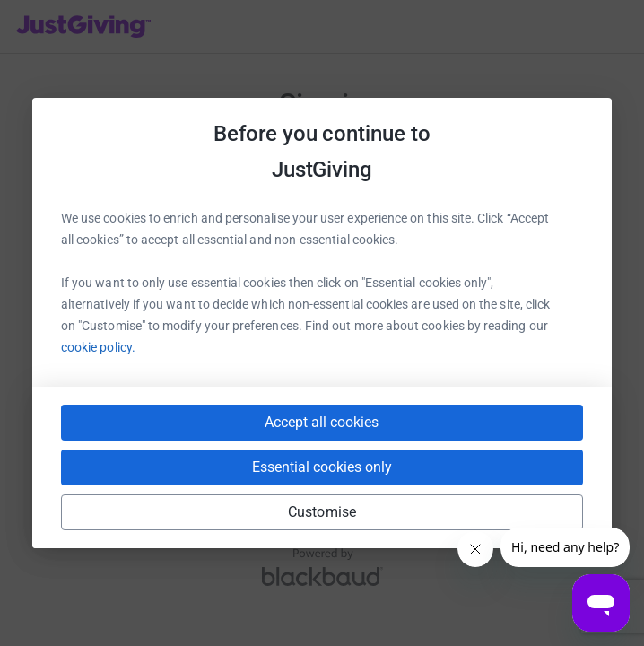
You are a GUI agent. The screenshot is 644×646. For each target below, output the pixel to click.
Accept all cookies (322, 422)
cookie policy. (98, 347)
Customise (322, 512)
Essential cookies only (322, 467)
